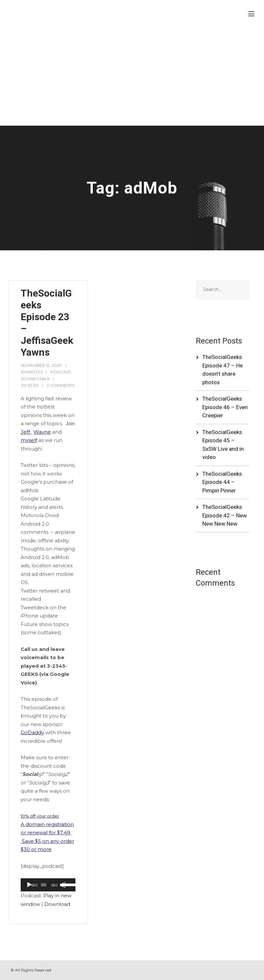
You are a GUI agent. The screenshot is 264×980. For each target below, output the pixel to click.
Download (57, 904)
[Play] (29, 885)
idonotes (32, 372)
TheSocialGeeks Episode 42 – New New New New (225, 515)
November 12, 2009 (41, 365)
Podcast (61, 372)
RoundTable (35, 379)
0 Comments (61, 385)
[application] (48, 885)
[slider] (44, 885)
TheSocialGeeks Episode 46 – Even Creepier (225, 407)
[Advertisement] (132, 76)
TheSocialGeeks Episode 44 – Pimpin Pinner (222, 482)
